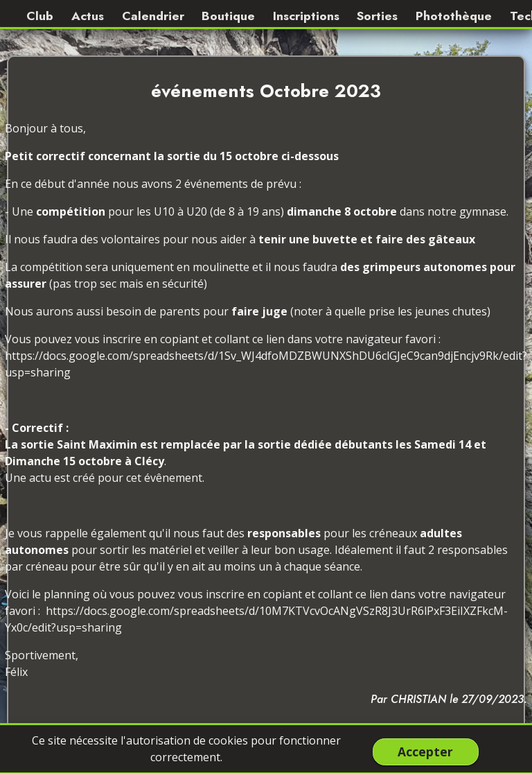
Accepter (425, 752)
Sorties (377, 16)
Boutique (228, 16)
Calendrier (153, 16)
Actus (88, 16)
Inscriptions (306, 16)
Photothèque (454, 16)
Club (40, 16)
